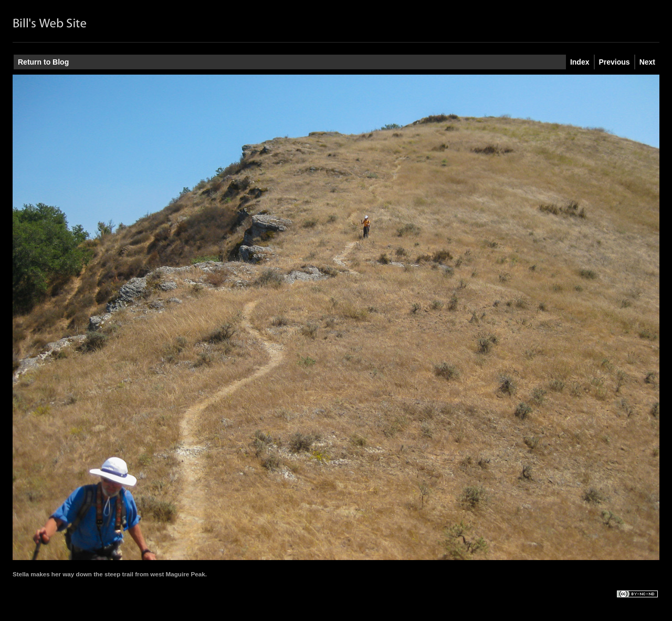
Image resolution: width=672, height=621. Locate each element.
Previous (615, 62)
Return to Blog (43, 62)
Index (580, 62)
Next (647, 62)
